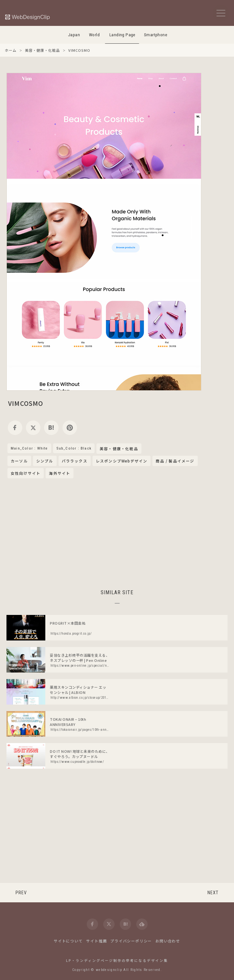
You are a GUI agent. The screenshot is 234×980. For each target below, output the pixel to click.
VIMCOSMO (26, 403)
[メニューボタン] (221, 13)
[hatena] (51, 428)
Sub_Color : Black (74, 448)
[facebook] (15, 428)
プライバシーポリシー (131, 941)
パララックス (75, 461)
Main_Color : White (29, 448)
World (94, 35)
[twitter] (33, 428)
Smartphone (156, 35)
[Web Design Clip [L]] (28, 17)
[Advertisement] (117, 533)
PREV (21, 893)
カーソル (19, 461)
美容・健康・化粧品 (119, 449)
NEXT (213, 893)
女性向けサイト (26, 473)
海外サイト (60, 473)
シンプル (45, 461)
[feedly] (142, 924)
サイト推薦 (96, 941)
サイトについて (68, 941)
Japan (74, 35)
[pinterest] (70, 428)
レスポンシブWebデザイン (122, 461)
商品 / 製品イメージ (175, 461)
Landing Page (123, 35)
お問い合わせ (168, 941)
